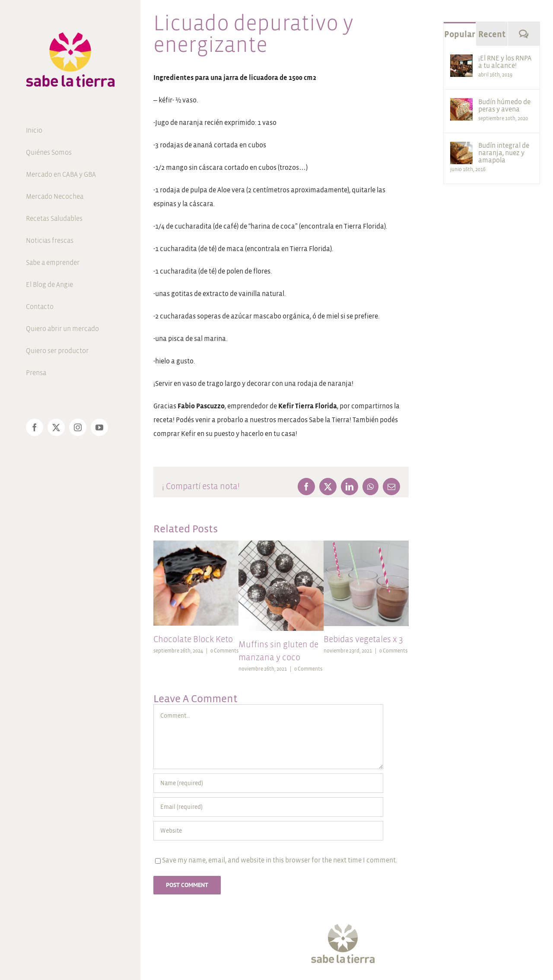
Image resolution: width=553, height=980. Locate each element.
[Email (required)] (268, 807)
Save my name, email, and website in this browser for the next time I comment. (280, 860)
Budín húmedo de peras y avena (504, 105)
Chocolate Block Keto (193, 639)
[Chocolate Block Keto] (196, 544)
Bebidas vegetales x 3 (363, 639)
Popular (460, 34)
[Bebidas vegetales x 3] (366, 544)
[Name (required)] (268, 783)
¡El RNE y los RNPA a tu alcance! (505, 62)
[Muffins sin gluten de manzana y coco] (281, 544)
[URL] (268, 831)
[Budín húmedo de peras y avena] (461, 105)
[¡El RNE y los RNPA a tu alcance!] (461, 61)
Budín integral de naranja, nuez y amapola (504, 153)
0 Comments (224, 651)
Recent (492, 34)
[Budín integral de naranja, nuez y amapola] (461, 148)
